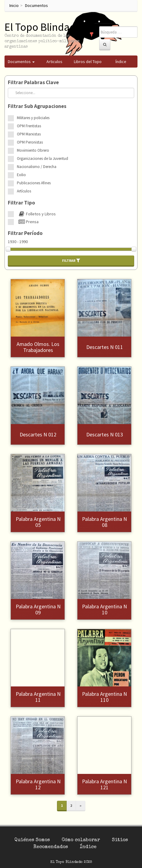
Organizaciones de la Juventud (43, 158)
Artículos (24, 191)
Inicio (14, 5)
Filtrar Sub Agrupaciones (37, 106)
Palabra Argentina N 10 (104, 609)
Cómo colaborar (81, 840)
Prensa (28, 222)
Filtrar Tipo (21, 203)
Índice (88, 847)
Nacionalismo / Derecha (37, 167)
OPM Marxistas (29, 134)
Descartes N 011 (105, 347)
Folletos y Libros (36, 214)
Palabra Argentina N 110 (104, 697)
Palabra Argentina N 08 (104, 522)
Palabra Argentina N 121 (104, 784)
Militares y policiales (33, 118)
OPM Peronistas (30, 142)
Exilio (21, 175)
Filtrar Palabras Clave (33, 82)
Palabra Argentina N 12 (38, 784)
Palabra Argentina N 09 (38, 609)
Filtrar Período (25, 233)
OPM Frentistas (29, 126)
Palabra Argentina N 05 (38, 522)
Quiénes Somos (32, 840)
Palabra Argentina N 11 (38, 697)
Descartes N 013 (105, 434)
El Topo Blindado (43, 27)
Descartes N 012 (38, 434)
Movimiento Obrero (33, 150)
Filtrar (71, 260)
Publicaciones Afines (34, 183)
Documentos (36, 5)
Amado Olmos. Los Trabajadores (38, 347)
